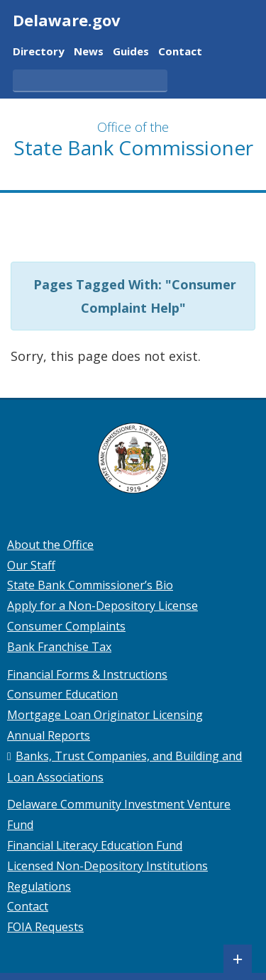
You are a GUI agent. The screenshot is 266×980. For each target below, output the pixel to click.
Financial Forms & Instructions (87, 674)
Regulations (39, 886)
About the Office (50, 545)
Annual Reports (49, 735)
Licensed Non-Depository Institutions (107, 866)
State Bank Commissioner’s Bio (90, 585)
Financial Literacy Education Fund (95, 845)
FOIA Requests (45, 927)
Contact (180, 52)
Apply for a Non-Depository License (102, 606)
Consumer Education (62, 694)
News (89, 52)
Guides (131, 52)
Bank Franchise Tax (59, 647)
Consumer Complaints (66, 626)
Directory (39, 52)
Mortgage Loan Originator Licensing (105, 715)
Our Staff (31, 565)
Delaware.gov (67, 20)
